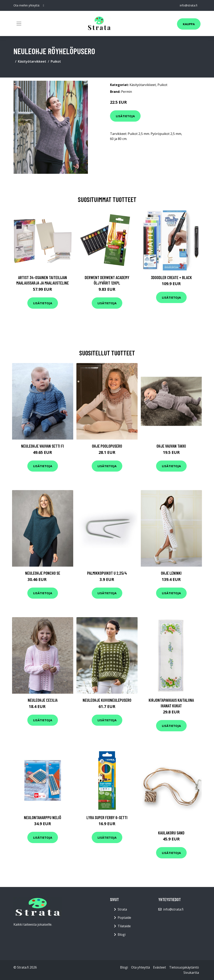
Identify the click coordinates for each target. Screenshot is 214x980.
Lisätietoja (125, 116)
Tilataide (124, 926)
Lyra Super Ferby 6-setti (107, 817)
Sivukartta (191, 973)
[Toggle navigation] (19, 24)
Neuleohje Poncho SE (43, 573)
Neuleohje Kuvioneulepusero (107, 700)
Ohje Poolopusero (107, 446)
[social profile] (44, 5)
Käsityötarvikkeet (32, 61)
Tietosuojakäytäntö (184, 967)
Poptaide (124, 918)
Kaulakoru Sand (171, 833)
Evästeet (159, 967)
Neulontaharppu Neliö (43, 817)
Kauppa (189, 24)
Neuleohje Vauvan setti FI (43, 446)
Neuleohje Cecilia (43, 700)
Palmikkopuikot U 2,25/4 (107, 573)
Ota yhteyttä (140, 967)
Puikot (56, 61)
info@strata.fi (189, 5)
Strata (122, 909)
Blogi (122, 934)
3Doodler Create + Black (171, 277)
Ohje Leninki (171, 573)
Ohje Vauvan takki (171, 446)
